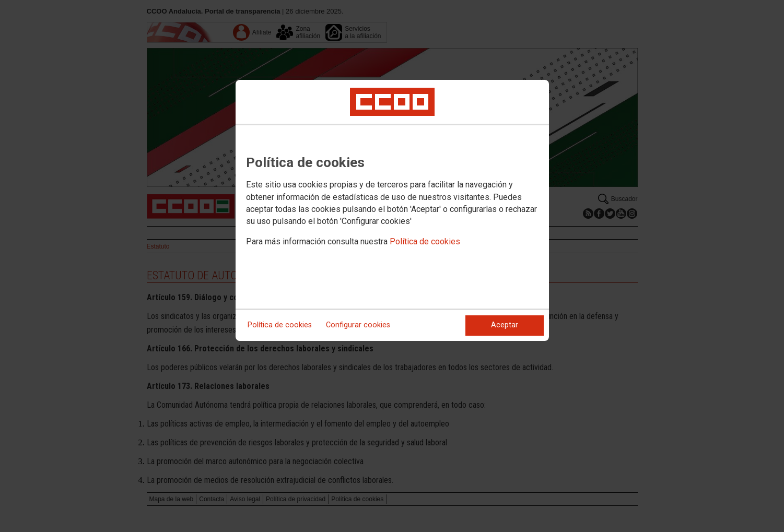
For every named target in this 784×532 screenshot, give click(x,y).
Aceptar (505, 325)
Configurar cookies (358, 325)
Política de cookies (425, 241)
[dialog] (392, 210)
